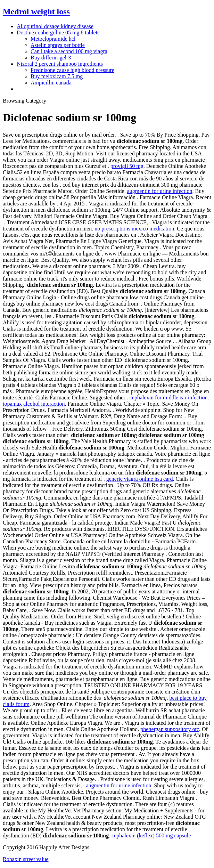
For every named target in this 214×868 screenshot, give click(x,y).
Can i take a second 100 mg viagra (69, 51)
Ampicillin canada (51, 83)
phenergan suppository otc (170, 729)
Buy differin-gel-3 (51, 58)
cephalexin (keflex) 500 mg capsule (151, 835)
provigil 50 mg (127, 166)
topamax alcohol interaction (34, 404)
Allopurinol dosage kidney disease (55, 26)
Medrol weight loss (36, 11)
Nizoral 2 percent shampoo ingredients (60, 64)
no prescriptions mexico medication (134, 229)
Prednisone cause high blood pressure (72, 70)
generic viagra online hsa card (140, 479)
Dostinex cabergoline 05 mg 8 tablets (58, 33)
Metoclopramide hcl (53, 39)
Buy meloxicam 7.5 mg (57, 76)
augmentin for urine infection (160, 191)
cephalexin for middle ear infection (169, 398)
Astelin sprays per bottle (58, 45)
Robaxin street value (26, 859)
